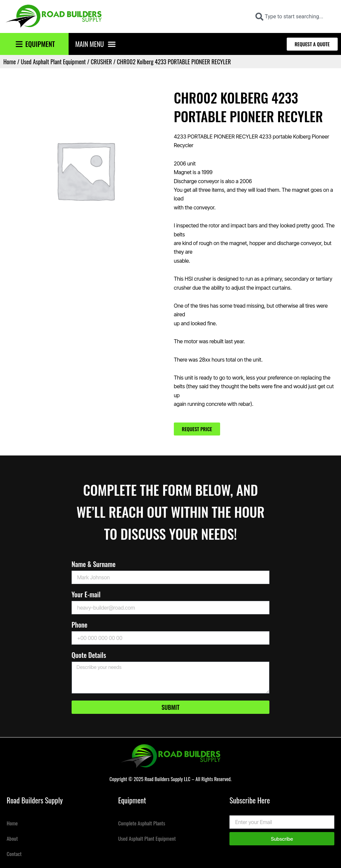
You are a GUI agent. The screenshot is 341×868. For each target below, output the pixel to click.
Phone (80, 625)
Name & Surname (94, 565)
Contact (14, 854)
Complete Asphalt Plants (142, 823)
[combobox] (294, 17)
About (12, 838)
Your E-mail (86, 595)
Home (10, 62)
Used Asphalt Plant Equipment (53, 62)
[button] (112, 44)
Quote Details (89, 656)
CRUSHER (102, 62)
